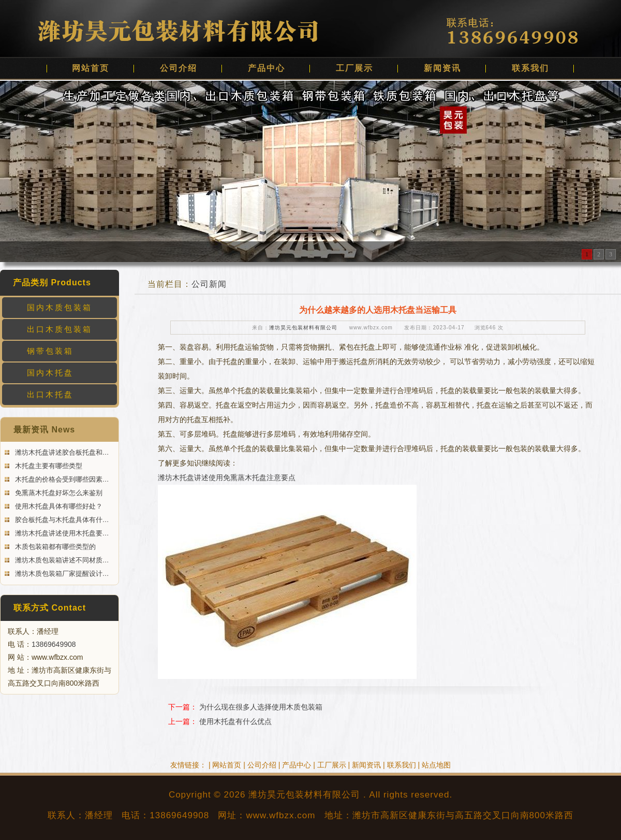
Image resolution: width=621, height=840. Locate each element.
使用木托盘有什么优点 (235, 721)
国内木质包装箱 (60, 307)
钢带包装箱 (50, 351)
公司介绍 (179, 68)
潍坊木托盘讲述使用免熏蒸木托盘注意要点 (227, 477)
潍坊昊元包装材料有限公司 (303, 328)
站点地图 (436, 765)
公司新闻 (209, 284)
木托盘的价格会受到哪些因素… (61, 479)
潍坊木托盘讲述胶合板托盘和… (61, 452)
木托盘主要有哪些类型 (48, 466)
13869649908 (54, 644)
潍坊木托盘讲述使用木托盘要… (61, 533)
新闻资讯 (442, 68)
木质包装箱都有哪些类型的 (54, 547)
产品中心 (267, 68)
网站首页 (91, 68)
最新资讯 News (44, 430)
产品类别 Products (52, 283)
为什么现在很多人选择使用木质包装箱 (261, 707)
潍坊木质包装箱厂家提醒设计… (61, 574)
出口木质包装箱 (60, 329)
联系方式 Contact (50, 608)
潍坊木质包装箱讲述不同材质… (61, 560)
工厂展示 (354, 68)
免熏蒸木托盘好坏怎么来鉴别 (58, 493)
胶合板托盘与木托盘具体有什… (61, 520)
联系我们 (530, 68)
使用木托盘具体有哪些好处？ (58, 506)
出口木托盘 (50, 394)
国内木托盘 (50, 373)
